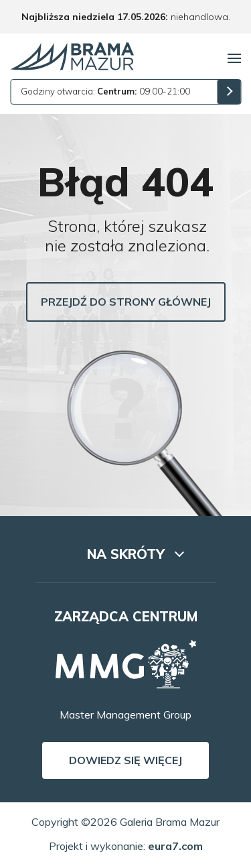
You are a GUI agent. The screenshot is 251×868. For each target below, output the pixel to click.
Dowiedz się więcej (125, 760)
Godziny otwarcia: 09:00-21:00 (105, 91)
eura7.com (175, 846)
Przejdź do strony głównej (126, 302)
